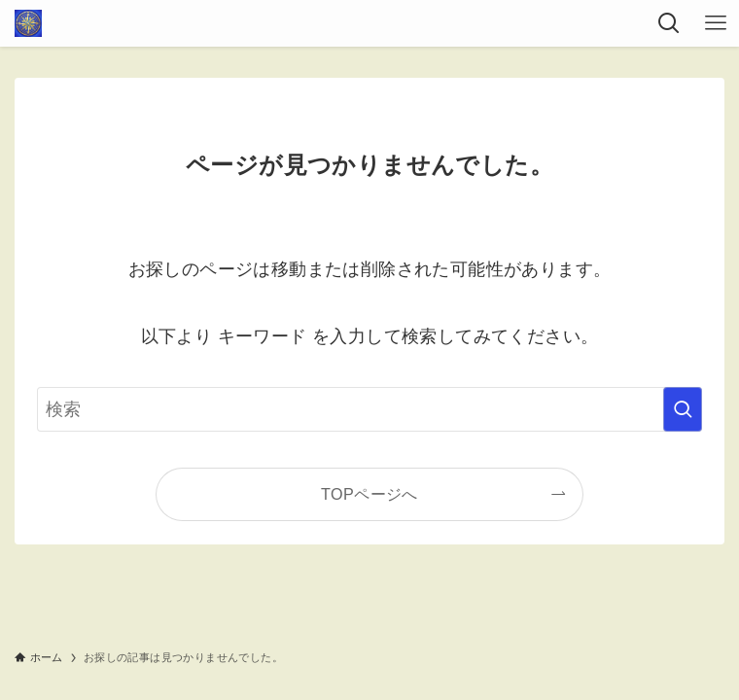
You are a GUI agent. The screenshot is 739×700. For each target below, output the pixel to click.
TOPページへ (369, 494)
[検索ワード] (369, 409)
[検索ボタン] (669, 23)
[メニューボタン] (716, 23)
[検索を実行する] (683, 409)
